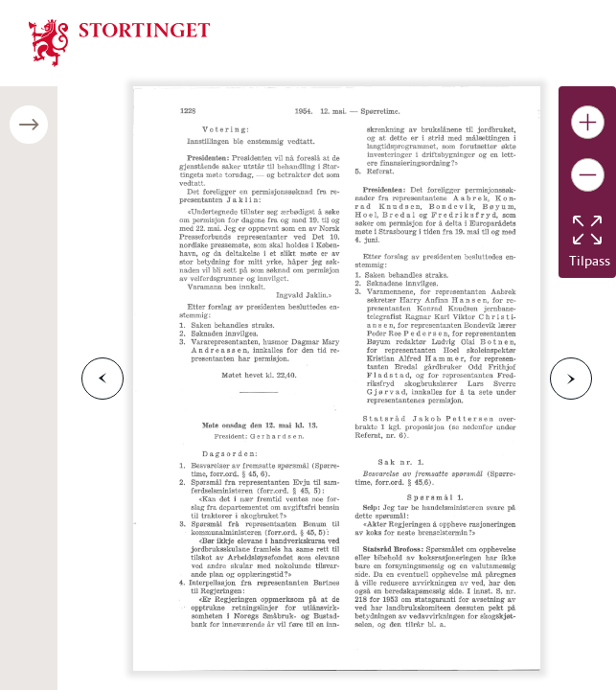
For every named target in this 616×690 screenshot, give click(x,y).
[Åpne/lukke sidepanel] (29, 125)
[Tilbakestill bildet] (587, 230)
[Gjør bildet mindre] (588, 175)
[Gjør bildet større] (588, 122)
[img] (120, 41)
